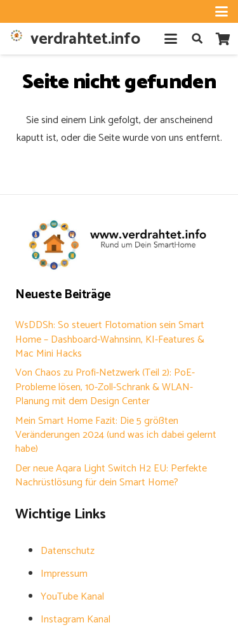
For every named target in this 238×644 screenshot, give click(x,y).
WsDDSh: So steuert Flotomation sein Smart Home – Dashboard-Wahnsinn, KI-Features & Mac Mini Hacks (110, 339)
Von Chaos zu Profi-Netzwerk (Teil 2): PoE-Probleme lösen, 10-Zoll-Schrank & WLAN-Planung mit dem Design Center (105, 387)
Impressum (64, 574)
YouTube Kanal (72, 597)
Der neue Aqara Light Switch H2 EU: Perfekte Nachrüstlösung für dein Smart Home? (111, 476)
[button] (221, 11)
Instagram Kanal (76, 620)
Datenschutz (68, 551)
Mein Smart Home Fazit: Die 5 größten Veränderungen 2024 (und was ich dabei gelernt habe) (116, 435)
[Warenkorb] (223, 39)
